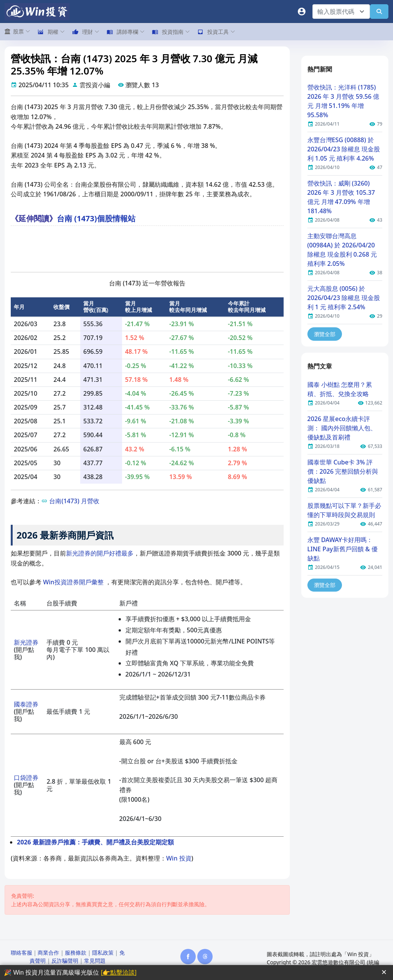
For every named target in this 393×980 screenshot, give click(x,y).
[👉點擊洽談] (119, 973)
